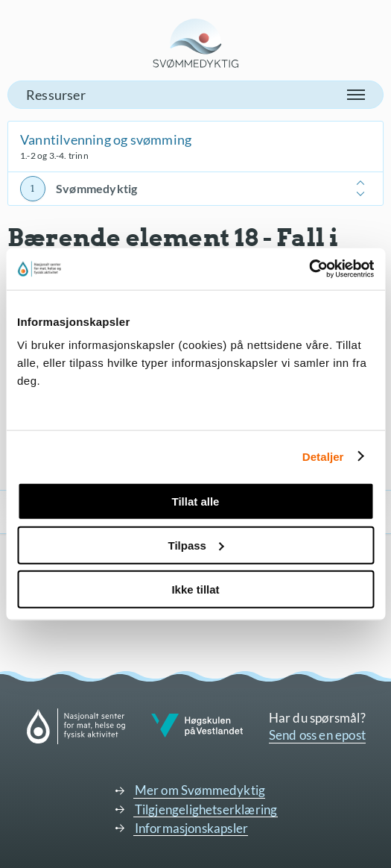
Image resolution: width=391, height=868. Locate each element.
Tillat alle (196, 501)
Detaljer (323, 456)
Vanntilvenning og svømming (106, 139)
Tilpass (196, 545)
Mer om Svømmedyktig (200, 790)
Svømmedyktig (96, 188)
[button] (195, 95)
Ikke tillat (195, 589)
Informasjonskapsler (192, 828)
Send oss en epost (317, 735)
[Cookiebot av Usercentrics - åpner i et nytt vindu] (309, 269)
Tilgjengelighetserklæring (206, 809)
